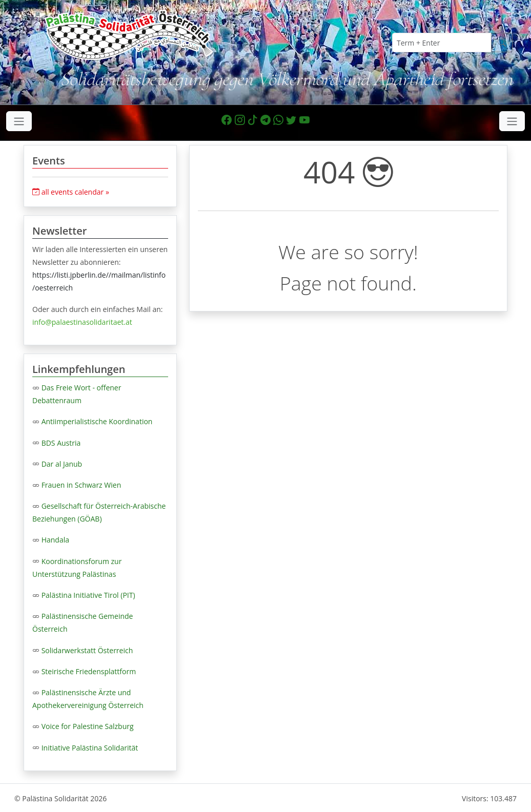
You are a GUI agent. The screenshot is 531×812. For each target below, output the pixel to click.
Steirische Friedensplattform (89, 671)
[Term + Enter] (442, 43)
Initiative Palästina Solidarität (90, 748)
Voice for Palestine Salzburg (88, 726)
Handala (55, 540)
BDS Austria (61, 443)
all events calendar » (71, 192)
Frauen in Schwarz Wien (81, 485)
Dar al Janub (62, 464)
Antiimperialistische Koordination (97, 421)
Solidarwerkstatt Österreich (87, 650)
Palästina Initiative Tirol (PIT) (88, 595)
